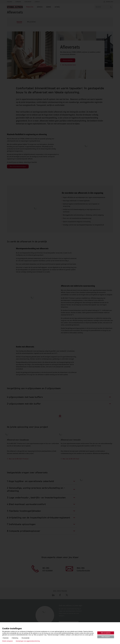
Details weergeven (7, 641)
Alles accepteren (106, 633)
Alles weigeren (106, 637)
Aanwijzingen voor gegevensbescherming (28, 641)
